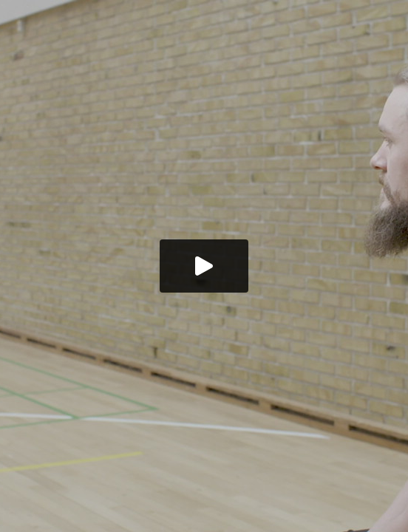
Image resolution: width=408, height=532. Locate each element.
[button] (204, 266)
